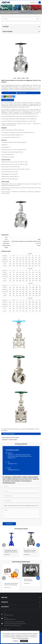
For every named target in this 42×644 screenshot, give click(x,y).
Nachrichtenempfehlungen (21, 562)
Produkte (9, 12)
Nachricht (5, 607)
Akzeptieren (24, 641)
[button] (4, 545)
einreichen (9, 524)
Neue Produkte (7, 32)
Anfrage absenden (21, 93)
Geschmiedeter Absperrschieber (11, 438)
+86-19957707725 (12, 464)
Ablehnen (16, 641)
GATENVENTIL (15, 12)
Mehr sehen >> (8, 555)
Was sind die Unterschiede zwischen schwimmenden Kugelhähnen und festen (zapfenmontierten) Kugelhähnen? (11, 584)
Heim (4, 12)
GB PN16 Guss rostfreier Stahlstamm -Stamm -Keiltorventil (30, 551)
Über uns (4, 597)
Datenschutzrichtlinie (23, 638)
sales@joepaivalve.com (14, 470)
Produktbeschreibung (8, 100)
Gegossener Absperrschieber (26, 12)
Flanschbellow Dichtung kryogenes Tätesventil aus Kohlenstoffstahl (11, 551)
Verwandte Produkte (21, 529)
